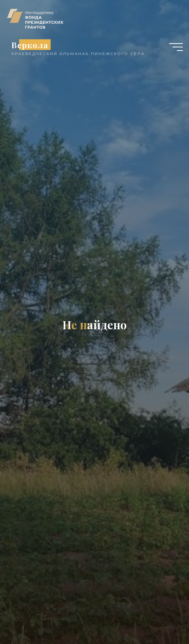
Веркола (30, 44)
